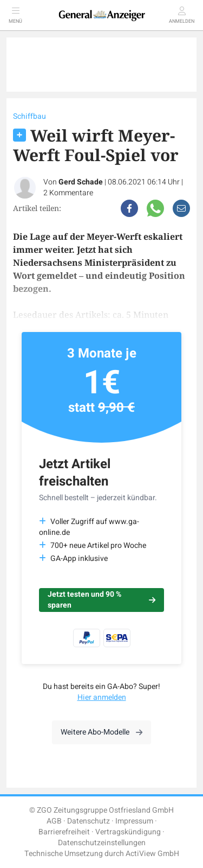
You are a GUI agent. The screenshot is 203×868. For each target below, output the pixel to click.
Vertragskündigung (128, 832)
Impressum (134, 821)
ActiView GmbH (152, 854)
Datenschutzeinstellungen (102, 843)
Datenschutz (89, 821)
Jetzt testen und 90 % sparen (101, 600)
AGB (54, 821)
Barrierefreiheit (64, 832)
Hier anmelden (102, 697)
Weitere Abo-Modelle (101, 732)
